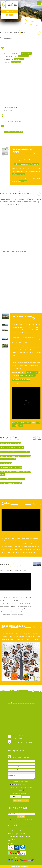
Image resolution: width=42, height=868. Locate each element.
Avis (11, 840)
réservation (23, 181)
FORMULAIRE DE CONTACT (14, 132)
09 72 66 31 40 (19, 59)
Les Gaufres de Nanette (27, 375)
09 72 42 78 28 (24, 56)
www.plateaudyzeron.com (19, 867)
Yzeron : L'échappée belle (21, 423)
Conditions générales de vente (19, 837)
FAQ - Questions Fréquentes (18, 831)
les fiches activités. (18, 174)
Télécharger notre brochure (21, 380)
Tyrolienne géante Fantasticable (11, 443)
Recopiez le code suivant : (21, 793)
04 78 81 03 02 (16, 62)
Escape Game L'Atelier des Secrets (12, 448)
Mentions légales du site (17, 834)
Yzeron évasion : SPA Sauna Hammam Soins (15, 452)
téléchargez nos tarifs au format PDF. (27, 164)
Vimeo (21, 425)
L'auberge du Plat (6, 463)
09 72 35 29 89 (26, 53)
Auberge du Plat (32, 373)
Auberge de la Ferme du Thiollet (11, 467)
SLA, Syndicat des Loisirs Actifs (11, 483)
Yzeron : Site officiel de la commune (12, 479)
